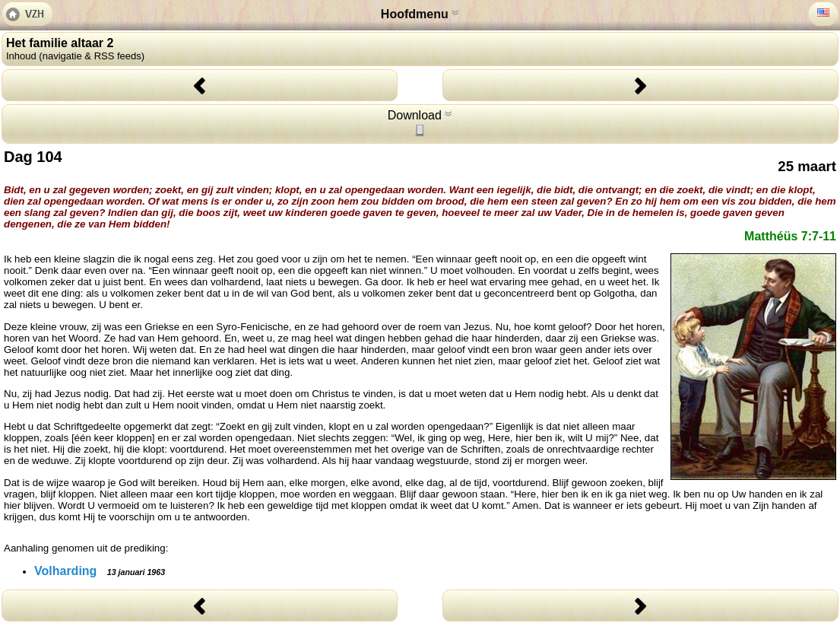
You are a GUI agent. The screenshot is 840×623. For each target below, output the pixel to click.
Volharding (100, 571)
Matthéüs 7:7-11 (790, 236)
